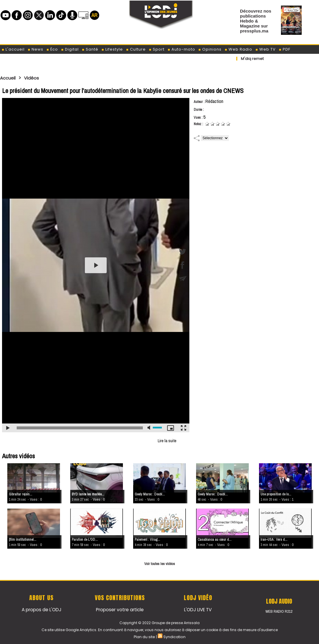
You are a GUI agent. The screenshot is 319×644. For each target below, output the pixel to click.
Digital (70, 49)
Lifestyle (112, 49)
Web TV (265, 49)
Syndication (174, 636)
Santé (90, 49)
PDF (284, 49)
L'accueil (13, 49)
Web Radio (238, 49)
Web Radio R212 (279, 611)
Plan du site (145, 636)
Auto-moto (181, 49)
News (35, 49)
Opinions (210, 49)
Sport (157, 49)
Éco (52, 49)
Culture (136, 49)
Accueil (9, 78)
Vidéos (35, 78)
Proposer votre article (120, 609)
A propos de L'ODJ (41, 609)
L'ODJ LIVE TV (198, 609)
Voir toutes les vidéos (160, 564)
